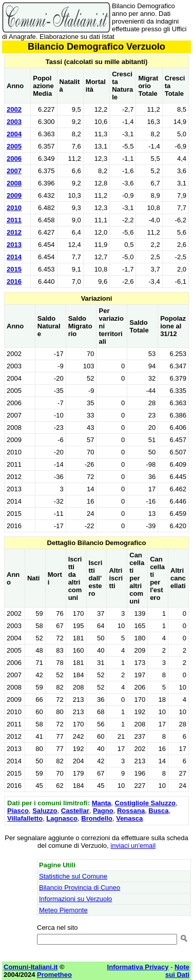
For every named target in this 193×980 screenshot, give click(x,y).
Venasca (129, 818)
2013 (14, 245)
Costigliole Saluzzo (145, 803)
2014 (14, 257)
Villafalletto (25, 818)
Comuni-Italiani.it (31, 967)
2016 (14, 282)
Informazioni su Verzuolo (75, 899)
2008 (14, 183)
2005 (14, 146)
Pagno (103, 811)
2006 (14, 159)
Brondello (97, 818)
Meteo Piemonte (63, 910)
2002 (14, 109)
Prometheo (54, 975)
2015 (14, 269)
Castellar (75, 811)
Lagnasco (62, 818)
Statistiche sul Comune (73, 876)
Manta (102, 803)
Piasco (18, 811)
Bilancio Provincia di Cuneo (80, 888)
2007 (14, 171)
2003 (14, 122)
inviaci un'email (133, 846)
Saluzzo (45, 811)
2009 (14, 195)
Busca (158, 811)
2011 (14, 220)
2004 (14, 134)
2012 (14, 232)
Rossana (131, 811)
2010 (14, 208)
